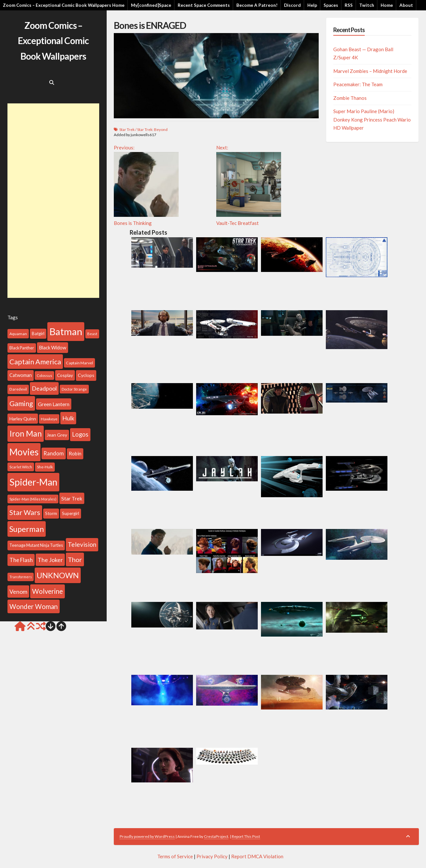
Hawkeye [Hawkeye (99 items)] (49, 419)
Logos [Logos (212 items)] (80, 434)
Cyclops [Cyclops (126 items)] (86, 375)
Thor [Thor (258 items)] (75, 559)
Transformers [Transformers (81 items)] (21, 577)
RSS (349, 5)
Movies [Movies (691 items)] (24, 452)
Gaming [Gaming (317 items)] (21, 403)
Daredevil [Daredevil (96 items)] (18, 389)
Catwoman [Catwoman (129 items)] (21, 375)
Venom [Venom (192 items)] (18, 592)
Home (387, 5)
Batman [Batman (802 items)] (66, 331)
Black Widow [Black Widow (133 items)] (53, 347)
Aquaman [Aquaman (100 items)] (18, 334)
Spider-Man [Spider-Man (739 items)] (33, 482)
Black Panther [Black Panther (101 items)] (22, 348)
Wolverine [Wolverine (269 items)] (47, 591)
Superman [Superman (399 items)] (27, 529)
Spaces (331, 5)
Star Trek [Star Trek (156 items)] (72, 498)
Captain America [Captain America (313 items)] (35, 362)
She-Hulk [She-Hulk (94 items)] (45, 467)
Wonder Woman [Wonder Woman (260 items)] (34, 606)
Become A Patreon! (257, 5)
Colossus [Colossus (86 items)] (44, 375)
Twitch (367, 5)
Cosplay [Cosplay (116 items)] (65, 375)
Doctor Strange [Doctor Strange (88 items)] (74, 389)
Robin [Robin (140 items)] (75, 453)
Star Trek (127, 129)
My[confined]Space (151, 5)
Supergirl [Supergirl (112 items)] (71, 513)
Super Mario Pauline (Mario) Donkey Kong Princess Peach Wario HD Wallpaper (372, 119)
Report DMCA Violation (257, 856)
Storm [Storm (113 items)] (51, 513)
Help (312, 5)
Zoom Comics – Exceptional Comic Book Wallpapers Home (64, 5)
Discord (292, 5)
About (406, 5)
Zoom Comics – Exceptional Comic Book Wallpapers (53, 41)
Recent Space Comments (204, 5)
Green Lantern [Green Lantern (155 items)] (54, 404)
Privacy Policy (212, 856)
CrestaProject (216, 836)
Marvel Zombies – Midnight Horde (370, 71)
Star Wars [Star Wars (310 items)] (25, 512)
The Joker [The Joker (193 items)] (50, 560)
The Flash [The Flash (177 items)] (21, 560)
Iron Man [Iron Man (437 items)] (26, 434)
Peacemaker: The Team (358, 84)
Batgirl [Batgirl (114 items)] (38, 334)
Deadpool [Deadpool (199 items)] (44, 388)
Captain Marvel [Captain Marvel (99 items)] (79, 363)
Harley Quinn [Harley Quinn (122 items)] (23, 419)
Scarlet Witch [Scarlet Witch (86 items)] (21, 467)
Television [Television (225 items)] (82, 544)
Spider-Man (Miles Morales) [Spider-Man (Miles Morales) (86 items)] (33, 499)
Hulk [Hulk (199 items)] (68, 418)
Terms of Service (175, 856)
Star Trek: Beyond (152, 129)
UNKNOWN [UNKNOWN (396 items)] (58, 575)
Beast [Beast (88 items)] (92, 334)
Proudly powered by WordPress (147, 836)
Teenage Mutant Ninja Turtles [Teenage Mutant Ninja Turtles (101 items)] (36, 545)
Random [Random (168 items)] (54, 453)
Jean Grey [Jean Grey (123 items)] (57, 435)
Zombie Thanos (350, 98)
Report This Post (246, 836)
